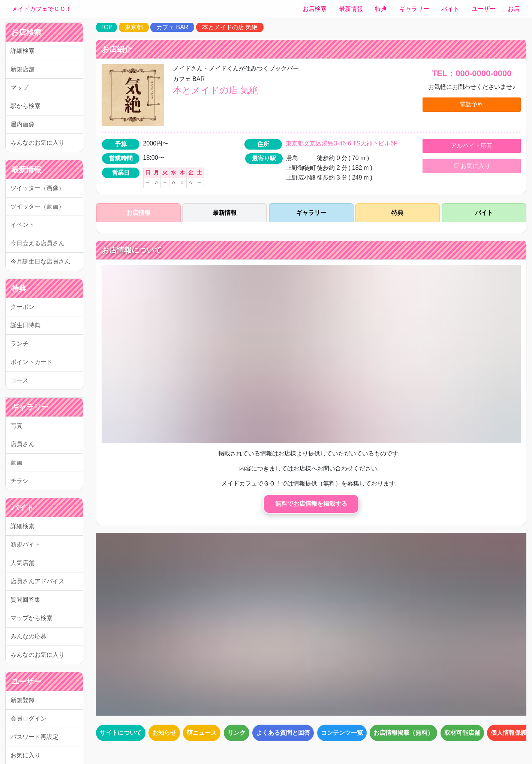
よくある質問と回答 (283, 733)
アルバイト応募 (472, 146)
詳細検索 (22, 51)
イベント (22, 225)
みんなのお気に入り (37, 143)
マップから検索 (31, 618)
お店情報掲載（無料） (403, 733)
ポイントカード (31, 362)
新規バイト (25, 545)
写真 (16, 426)
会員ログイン (28, 718)
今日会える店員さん (37, 243)
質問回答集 (25, 600)
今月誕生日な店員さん (40, 261)
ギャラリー (414, 9)
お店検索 (315, 9)
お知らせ (164, 733)
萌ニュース (202, 733)
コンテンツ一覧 (342, 733)
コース (19, 380)
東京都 (134, 27)
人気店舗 (22, 563)
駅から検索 (25, 106)
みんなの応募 (28, 636)
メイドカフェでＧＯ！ (42, 9)
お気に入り (472, 166)
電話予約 (472, 104)
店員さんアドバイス (37, 581)
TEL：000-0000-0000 (472, 73)
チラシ (19, 481)
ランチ (19, 344)
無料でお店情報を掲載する (311, 504)
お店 (514, 9)
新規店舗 (22, 69)
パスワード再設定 (34, 737)
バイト (450, 9)
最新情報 (351, 9)
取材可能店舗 (462, 733)
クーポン (22, 307)
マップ (19, 88)
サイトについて (121, 733)
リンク (237, 733)
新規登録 (22, 700)
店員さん (22, 444)
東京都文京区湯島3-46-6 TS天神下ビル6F (342, 143)
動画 (16, 462)
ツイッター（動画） (37, 206)
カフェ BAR (172, 27)
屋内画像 (22, 124)
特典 (381, 9)
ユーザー (484, 9)
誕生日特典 (25, 325)
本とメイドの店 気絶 (230, 27)
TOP (107, 27)
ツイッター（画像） (37, 188)
